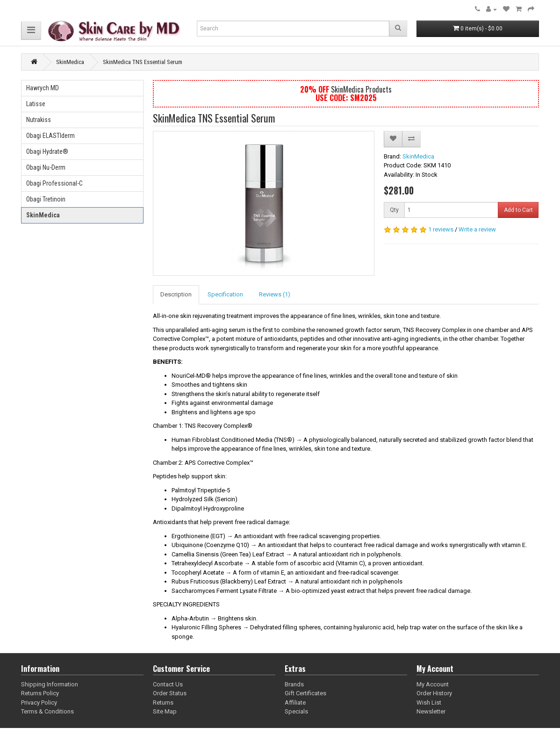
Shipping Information (50, 684)
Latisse (36, 104)
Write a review (477, 229)
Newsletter (431, 711)
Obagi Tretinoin (46, 199)
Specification (225, 294)
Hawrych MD (43, 88)
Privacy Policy (39, 703)
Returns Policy (40, 693)
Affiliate (295, 703)
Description (176, 294)
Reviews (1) (275, 294)
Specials (296, 711)
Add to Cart (518, 210)
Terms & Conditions (47, 711)
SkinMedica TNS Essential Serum (143, 62)
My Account (433, 684)
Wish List (429, 703)
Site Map (165, 711)
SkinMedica (70, 62)
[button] (31, 31)
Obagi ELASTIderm (50, 136)
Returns (163, 703)
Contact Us (168, 684)
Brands (294, 684)
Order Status (170, 693)
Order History (434, 693)
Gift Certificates (305, 693)
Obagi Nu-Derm (46, 167)
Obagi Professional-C (54, 183)
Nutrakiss (39, 120)
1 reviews (441, 229)
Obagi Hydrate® (47, 151)
